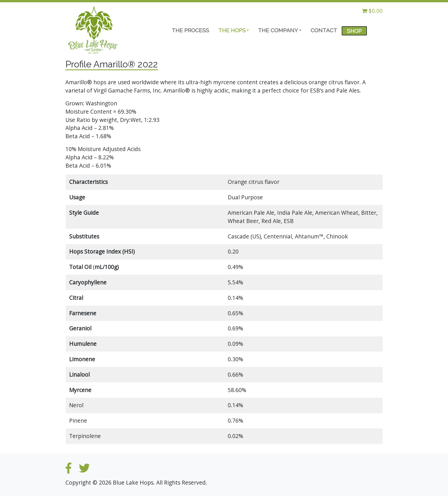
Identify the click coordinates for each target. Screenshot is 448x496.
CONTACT (324, 30)
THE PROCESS (190, 30)
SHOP (354, 31)
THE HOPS (232, 30)
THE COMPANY (278, 30)
